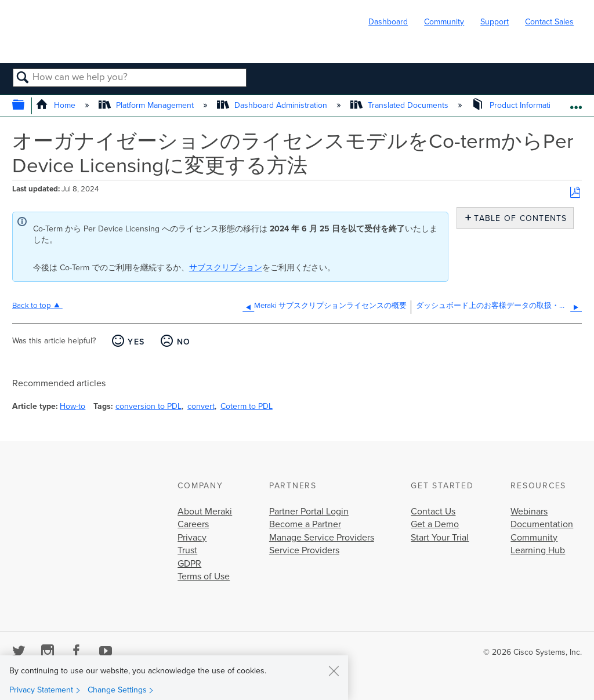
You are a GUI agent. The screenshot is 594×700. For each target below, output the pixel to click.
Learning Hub (538, 550)
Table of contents (518, 218)
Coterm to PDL (247, 406)
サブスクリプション (226, 268)
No (184, 342)
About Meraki (205, 512)
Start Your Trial (440, 538)
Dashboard (388, 22)
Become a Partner (305, 524)
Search (23, 78)
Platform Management (147, 105)
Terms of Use (204, 576)
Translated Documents (401, 105)
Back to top (32, 306)
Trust (187, 550)
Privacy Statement (41, 690)
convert (201, 406)
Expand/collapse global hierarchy (26, 106)
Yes (136, 342)
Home (57, 105)
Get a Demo (435, 524)
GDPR (189, 564)
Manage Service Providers (322, 538)
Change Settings (117, 690)
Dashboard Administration (273, 105)
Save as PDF (575, 193)
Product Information (517, 105)
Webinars (529, 512)
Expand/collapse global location (576, 102)
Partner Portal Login (309, 512)
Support (495, 22)
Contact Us (433, 512)
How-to (73, 406)
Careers (193, 524)
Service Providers (304, 550)
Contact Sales (549, 22)
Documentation (542, 524)
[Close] (334, 670)
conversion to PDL (148, 406)
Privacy (192, 538)
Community (444, 22)
